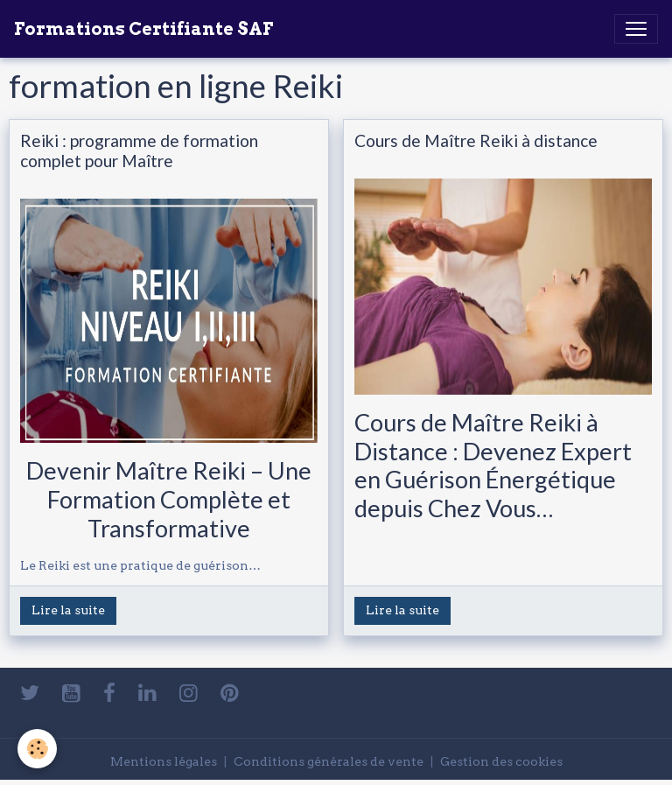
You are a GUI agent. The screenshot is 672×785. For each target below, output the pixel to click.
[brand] (143, 29)
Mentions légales (164, 761)
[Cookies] (37, 749)
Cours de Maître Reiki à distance (476, 140)
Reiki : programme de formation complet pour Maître (139, 151)
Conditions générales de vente (329, 761)
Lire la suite (68, 610)
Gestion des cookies (501, 761)
